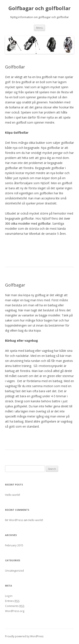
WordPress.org (15, 611)
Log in (9, 596)
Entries (12, 601)
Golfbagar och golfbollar (39, 8)
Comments (15, 606)
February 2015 (14, 545)
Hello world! (13, 495)
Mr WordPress (14, 520)
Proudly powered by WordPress (24, 636)
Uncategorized (14, 571)
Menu (39, 28)
